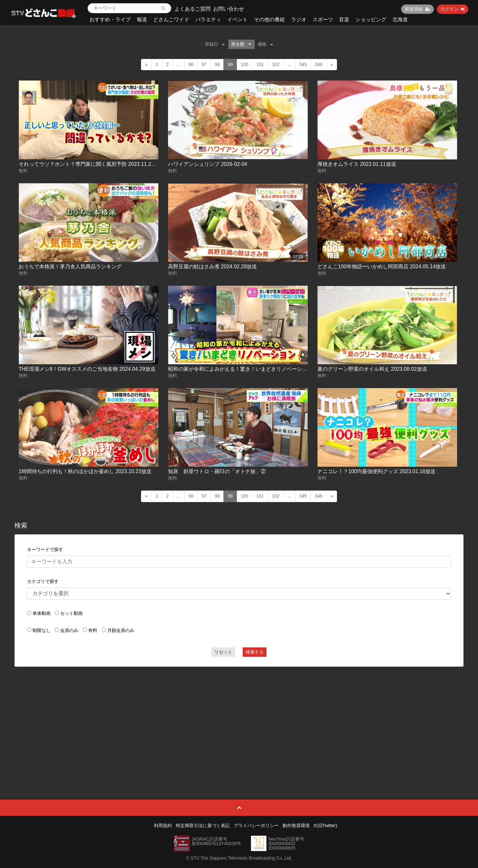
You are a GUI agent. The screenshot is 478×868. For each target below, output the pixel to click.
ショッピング (371, 19)
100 (244, 64)
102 (276, 64)
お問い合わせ (229, 9)
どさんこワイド (171, 19)
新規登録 (417, 9)
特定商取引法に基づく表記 (203, 825)
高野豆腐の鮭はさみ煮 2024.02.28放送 (213, 267)
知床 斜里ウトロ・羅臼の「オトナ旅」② (217, 471)
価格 (265, 44)
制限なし (42, 630)
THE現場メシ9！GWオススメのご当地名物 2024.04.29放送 (87, 369)
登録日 (215, 44)
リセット (223, 652)
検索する (255, 652)
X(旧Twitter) (325, 825)
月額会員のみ (121, 630)
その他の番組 (269, 19)
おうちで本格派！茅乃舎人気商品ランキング (70, 267)
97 (204, 64)
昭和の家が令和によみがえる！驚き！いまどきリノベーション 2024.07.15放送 (259, 369)
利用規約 (163, 825)
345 (303, 64)
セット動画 (71, 613)
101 (260, 64)
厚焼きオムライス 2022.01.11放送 (357, 164)
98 (217, 64)
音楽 (344, 19)
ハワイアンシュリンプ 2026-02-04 (208, 164)
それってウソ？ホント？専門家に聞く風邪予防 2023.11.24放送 (92, 164)
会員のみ (69, 630)
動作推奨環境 (296, 825)
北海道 (400, 19)
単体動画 (42, 613)
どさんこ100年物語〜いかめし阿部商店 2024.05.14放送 (382, 267)
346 (319, 64)
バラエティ (208, 19)
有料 (93, 630)
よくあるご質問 (192, 9)
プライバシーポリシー (256, 825)
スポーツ (323, 19)
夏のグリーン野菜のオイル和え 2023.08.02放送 (372, 369)
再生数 (241, 44)
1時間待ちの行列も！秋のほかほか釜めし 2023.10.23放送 (85, 471)
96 (191, 64)
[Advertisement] (239, 718)
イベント (238, 19)
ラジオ (299, 19)
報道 (142, 19)
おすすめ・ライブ (110, 19)
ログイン (453, 9)
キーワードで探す (45, 549)
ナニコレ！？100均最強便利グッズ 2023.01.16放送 (376, 471)
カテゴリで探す (43, 581)
